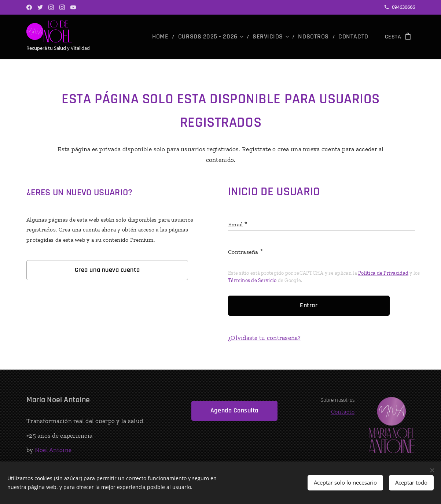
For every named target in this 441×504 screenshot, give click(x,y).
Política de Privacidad (383, 273)
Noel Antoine (53, 450)
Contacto (343, 412)
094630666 (403, 7)
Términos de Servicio (252, 280)
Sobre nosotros (337, 400)
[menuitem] (180, 37)
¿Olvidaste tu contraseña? (264, 338)
